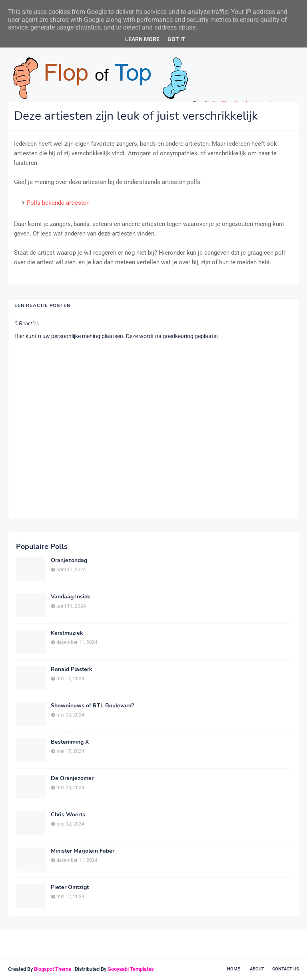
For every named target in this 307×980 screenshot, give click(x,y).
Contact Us (286, 969)
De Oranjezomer (72, 778)
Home (233, 969)
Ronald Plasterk (72, 669)
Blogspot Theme (53, 969)
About (257, 969)
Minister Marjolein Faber (83, 851)
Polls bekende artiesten (58, 203)
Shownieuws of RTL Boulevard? (92, 706)
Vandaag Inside (71, 597)
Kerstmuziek (67, 633)
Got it (176, 39)
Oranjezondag (69, 560)
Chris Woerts (68, 815)
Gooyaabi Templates (131, 969)
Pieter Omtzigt (70, 887)
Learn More (142, 39)
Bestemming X (70, 742)
